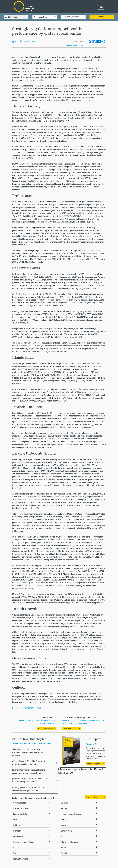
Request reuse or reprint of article (27, 708)
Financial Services (29, 42)
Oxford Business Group (39, 7)
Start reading (92, 797)
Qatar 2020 (91, 744)
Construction (66, 831)
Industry (64, 825)
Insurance (17, 820)
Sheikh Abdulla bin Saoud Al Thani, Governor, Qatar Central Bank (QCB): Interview (28, 753)
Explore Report (93, 764)
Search (102, 17)
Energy (64, 820)
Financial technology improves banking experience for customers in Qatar (29, 772)
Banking (64, 809)
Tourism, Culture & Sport (23, 842)
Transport (17, 831)
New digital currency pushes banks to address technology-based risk (28, 789)
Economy (64, 803)
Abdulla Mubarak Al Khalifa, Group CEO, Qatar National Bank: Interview (29, 763)
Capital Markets (20, 814)
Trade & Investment (21, 809)
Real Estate (18, 837)
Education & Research (70, 842)
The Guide (65, 853)
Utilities (17, 825)
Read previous (49, 729)
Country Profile (20, 803)
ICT (62, 837)
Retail (63, 848)
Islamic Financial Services (71, 814)
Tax (15, 853)
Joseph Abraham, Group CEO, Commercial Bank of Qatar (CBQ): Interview (29, 780)
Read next (67, 729)
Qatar (15, 42)
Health (16, 848)
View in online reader (74, 46)
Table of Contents (21, 859)
